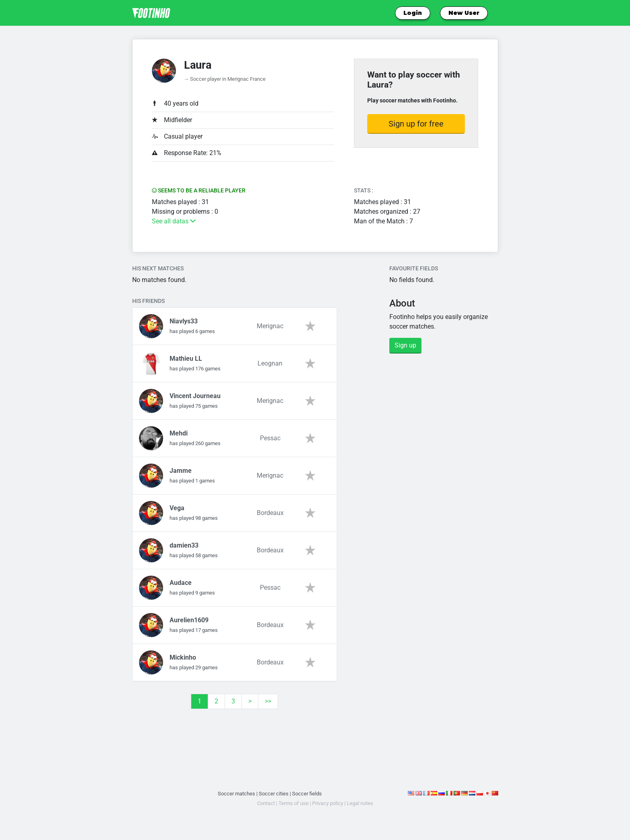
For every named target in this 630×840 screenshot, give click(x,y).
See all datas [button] (174, 221)
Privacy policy (328, 803)
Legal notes (360, 803)
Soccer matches (236, 794)
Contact (266, 803)
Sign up (405, 345)
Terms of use (294, 803)
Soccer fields (307, 794)
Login (413, 13)
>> (268, 701)
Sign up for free (416, 124)
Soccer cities (274, 794)
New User (464, 13)
